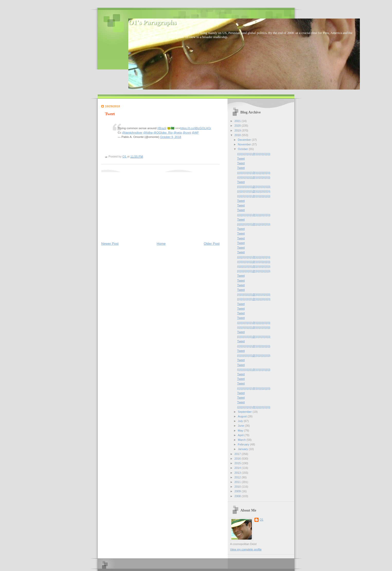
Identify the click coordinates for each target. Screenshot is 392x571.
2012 (238, 477)
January (243, 449)
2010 (238, 487)
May (241, 431)
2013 (238, 473)
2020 (238, 126)
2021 (238, 121)
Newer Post (110, 244)
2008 (238, 496)
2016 (238, 459)
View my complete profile (246, 549)
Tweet (241, 159)
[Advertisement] (140, 204)
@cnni (187, 133)
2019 (238, 130)
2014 (238, 468)
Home (161, 244)
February (244, 444)
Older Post (212, 244)
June (241, 426)
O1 (262, 520)
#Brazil (162, 128)
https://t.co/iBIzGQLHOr (196, 128)
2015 (238, 463)
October (243, 149)
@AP (195, 133)
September (245, 412)
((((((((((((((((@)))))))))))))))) (254, 154)
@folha (148, 133)
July (241, 421)
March (242, 440)
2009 (238, 491)
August (243, 416)
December (245, 140)
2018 (238, 135)
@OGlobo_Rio (163, 133)
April (241, 435)
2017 (238, 454)
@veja (178, 133)
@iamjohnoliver (132, 133)
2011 (238, 482)
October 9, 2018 (171, 137)
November (245, 144)
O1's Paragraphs (152, 22)
